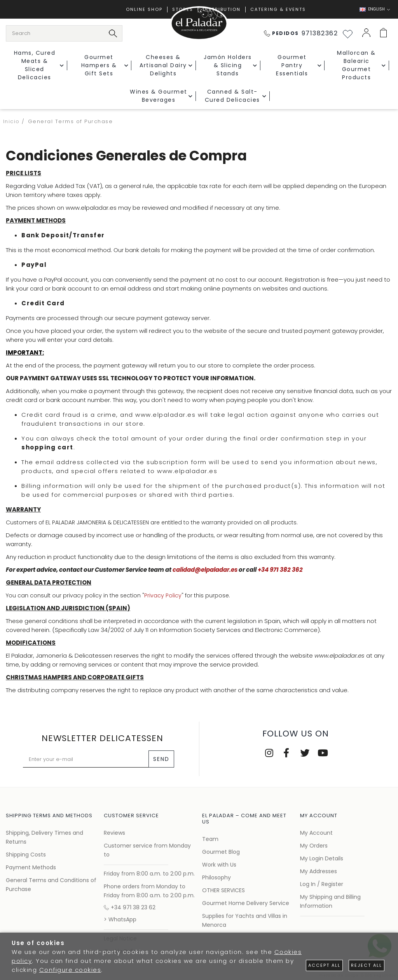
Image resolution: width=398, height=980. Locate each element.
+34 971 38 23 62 (130, 907)
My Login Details (322, 858)
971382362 (301, 33)
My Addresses (319, 871)
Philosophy (216, 877)
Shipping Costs (26, 855)
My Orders (314, 846)
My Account (316, 833)
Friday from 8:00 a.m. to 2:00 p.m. (149, 874)
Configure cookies (70, 970)
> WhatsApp (120, 919)
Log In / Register (322, 884)
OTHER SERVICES (223, 890)
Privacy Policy (163, 595)
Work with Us (219, 865)
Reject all (367, 965)
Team (210, 839)
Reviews (114, 833)
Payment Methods (31, 867)
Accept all (324, 965)
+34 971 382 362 (280, 570)
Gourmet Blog (221, 852)
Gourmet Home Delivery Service (246, 903)
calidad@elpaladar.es (205, 570)
